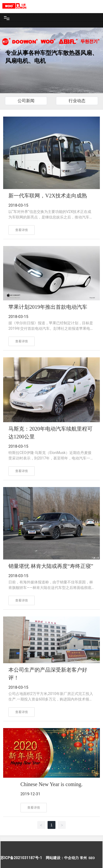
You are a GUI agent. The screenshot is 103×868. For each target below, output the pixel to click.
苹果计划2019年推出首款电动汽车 (48, 307)
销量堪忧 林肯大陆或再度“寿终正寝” (51, 566)
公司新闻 (26, 101)
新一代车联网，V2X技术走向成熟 (48, 196)
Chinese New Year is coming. (52, 784)
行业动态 (77, 101)
